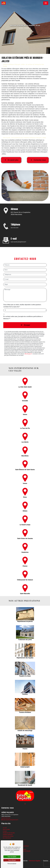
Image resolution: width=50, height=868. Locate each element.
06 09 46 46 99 (15, 228)
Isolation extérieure (8, 834)
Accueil (5, 828)
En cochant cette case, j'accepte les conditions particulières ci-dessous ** (23, 309)
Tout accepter (12, 857)
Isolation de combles (8, 836)
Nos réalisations (7, 838)
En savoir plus (11, 152)
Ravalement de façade (25, 851)
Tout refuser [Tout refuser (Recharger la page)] (12, 860)
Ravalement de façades (9, 833)
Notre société (6, 829)
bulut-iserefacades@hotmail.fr (10, 820)
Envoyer (27, 317)
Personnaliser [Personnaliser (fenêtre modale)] (12, 864)
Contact (5, 831)
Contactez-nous (38, 152)
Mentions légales (35, 861)
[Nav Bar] (46, 3)
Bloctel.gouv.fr (28, 346)
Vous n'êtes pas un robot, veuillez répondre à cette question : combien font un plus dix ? (22, 298)
